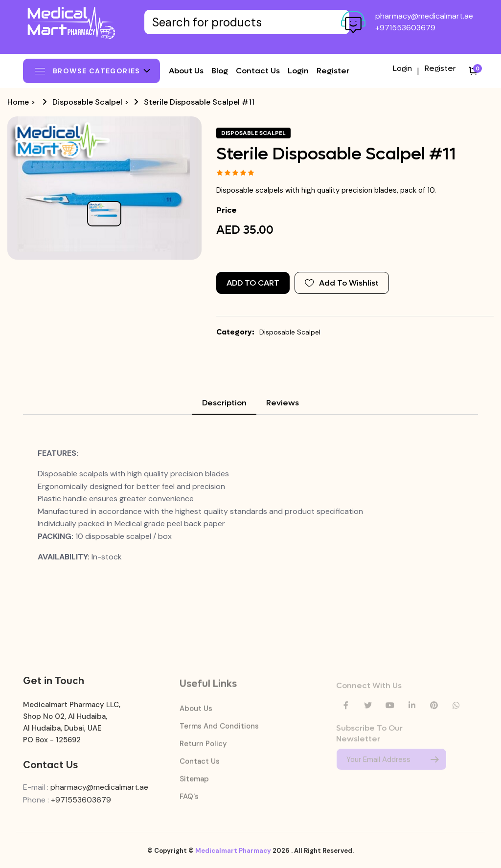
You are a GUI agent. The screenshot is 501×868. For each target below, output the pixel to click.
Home (18, 102)
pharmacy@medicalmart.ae (424, 16)
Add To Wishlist (342, 283)
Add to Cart (253, 283)
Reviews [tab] (283, 403)
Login (298, 71)
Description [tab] (224, 403)
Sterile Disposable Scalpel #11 (199, 102)
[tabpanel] (250, 505)
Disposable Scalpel (87, 102)
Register (333, 71)
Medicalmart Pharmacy (233, 856)
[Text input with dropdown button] (247, 22)
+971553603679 (405, 28)
